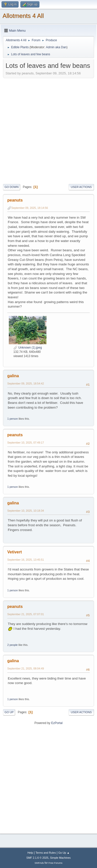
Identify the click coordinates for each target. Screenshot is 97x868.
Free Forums (56, 863)
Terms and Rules (46, 853)
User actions (81, 187)
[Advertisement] (48, 130)
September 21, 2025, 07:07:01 (26, 614)
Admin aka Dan (56, 47)
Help (30, 853)
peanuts (15, 200)
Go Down (12, 187)
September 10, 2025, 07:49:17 (26, 443)
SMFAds (39, 863)
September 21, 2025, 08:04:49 (26, 668)
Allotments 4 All (23, 16)
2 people (12, 645)
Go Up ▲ (64, 853)
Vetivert (15, 552)
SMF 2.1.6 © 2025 (37, 858)
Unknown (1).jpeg (28, 348)
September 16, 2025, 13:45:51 (26, 560)
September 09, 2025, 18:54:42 (26, 383)
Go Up (9, 712)
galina (13, 376)
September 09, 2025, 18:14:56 (30, 208)
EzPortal (57, 723)
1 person (13, 419)
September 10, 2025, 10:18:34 (26, 511)
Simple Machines (60, 858)
